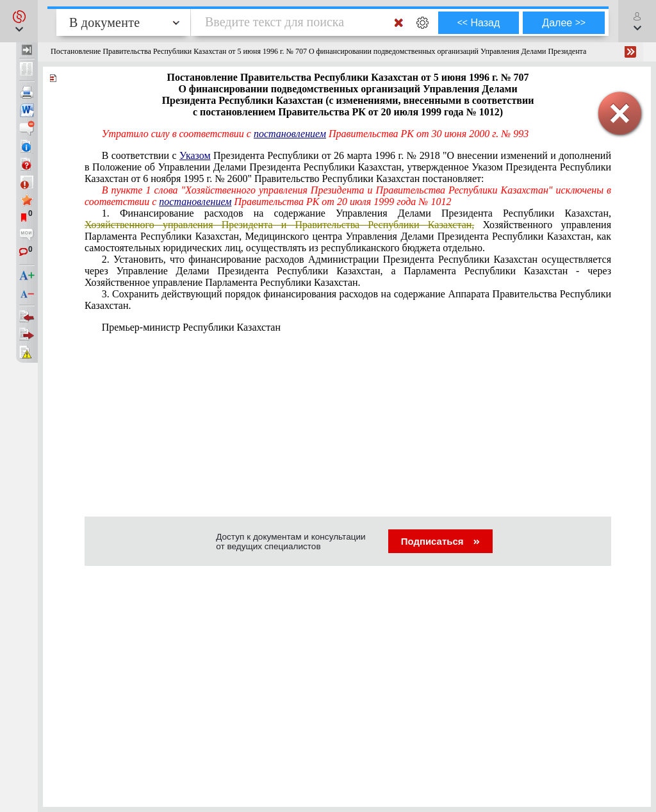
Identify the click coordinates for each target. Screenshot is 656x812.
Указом (195, 155)
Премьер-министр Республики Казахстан (191, 327)
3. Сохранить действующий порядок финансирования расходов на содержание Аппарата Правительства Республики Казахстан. (348, 300)
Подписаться (440, 541)
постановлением (290, 134)
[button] (19, 21)
